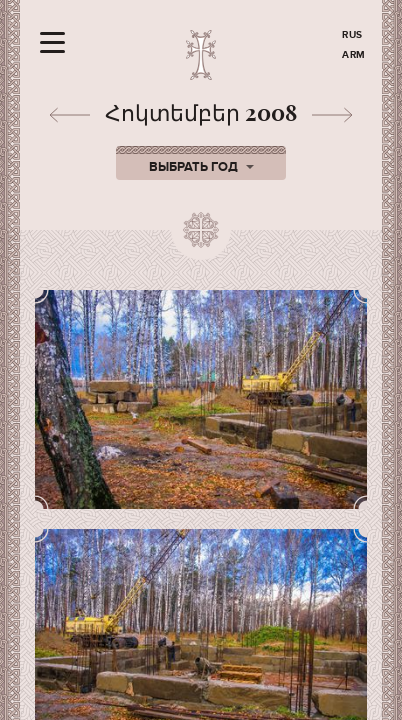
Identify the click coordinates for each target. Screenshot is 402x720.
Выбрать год (201, 167)
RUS (352, 35)
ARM (354, 55)
